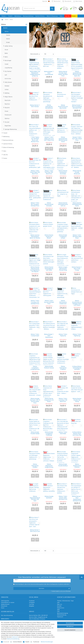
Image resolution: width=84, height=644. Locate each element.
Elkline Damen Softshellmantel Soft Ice (63, 204)
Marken (4, 16)
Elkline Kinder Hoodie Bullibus (63, 465)
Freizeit (11, 16)
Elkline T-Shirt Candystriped (35, 335)
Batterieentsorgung (63, 613)
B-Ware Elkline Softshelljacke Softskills (77, 368)
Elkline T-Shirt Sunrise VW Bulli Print (49, 302)
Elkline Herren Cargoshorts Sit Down (49, 400)
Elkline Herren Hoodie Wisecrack (77, 172)
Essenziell (7, 642)
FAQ (58, 612)
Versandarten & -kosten (8, 603)
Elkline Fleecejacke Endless (35, 466)
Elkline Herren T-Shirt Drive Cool (35, 531)
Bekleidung (18, 16)
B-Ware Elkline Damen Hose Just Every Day (77, 434)
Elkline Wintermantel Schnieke (49, 204)
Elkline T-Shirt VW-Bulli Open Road (77, 237)
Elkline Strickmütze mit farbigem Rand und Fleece (77, 303)
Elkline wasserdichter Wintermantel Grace (63, 139)
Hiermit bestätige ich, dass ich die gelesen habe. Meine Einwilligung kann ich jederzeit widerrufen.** (42, 584)
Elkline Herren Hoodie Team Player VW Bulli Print (63, 74)
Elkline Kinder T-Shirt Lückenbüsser (49, 73)
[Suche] (52, 9)
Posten (74, 16)
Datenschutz (61, 608)
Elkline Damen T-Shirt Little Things (77, 269)
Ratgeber (32, 606)
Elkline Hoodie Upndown (49, 497)
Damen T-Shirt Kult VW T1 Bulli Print (77, 139)
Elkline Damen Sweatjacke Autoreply (63, 172)
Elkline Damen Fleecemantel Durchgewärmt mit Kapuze (35, 269)
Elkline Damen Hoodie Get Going (77, 400)
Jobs (58, 603)
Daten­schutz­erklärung (13, 639)
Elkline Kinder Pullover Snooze (49, 367)
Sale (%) (68, 16)
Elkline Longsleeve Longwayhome (35, 368)
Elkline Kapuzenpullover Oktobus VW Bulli (35, 499)
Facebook (32, 601)
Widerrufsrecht (5, 604)
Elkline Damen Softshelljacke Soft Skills (49, 269)
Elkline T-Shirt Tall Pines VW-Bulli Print (49, 172)
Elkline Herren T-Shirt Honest (35, 106)
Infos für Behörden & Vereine (37, 619)
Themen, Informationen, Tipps (65, 601)
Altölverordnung (62, 615)
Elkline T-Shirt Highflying (77, 335)
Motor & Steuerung (53, 16)
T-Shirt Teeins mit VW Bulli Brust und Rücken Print (35, 139)
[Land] (46, 1)
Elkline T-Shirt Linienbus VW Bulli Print (63, 400)
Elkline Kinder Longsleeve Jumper (63, 237)
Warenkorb (4, 606)
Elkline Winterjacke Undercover (63, 302)
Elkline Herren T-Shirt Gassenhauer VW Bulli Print (77, 499)
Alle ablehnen (70, 627)
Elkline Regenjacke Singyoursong (49, 466)
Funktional (36, 642)
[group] (35, 64)
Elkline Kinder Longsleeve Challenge (49, 434)
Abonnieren (54, 589)
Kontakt (59, 606)
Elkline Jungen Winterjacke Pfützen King (63, 269)
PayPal (27, 642)
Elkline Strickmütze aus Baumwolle (63, 107)
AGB (58, 610)
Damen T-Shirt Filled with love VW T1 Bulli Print (49, 139)
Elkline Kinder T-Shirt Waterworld (49, 336)
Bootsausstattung (29, 16)
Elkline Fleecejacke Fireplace (63, 368)
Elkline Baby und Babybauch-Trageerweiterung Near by (35, 74)
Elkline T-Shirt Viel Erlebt (63, 433)
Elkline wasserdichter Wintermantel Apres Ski (77, 74)
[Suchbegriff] (39, 8)
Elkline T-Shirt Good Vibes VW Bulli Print (35, 172)
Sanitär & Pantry (40, 16)
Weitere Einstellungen (47, 642)
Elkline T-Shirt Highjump (63, 335)
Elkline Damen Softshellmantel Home (77, 204)
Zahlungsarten (5, 601)
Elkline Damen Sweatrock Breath (49, 237)
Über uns (60, 604)
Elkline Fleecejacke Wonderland (49, 107)
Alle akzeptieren (70, 623)
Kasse (3, 608)
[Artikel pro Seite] (49, 54)
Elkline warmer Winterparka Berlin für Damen (35, 237)
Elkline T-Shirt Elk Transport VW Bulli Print (35, 204)
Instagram (32, 603)
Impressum (60, 617)
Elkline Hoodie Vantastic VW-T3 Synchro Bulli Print (35, 401)
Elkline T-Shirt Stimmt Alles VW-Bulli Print (63, 498)
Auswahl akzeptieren (70, 630)
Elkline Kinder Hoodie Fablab (35, 433)
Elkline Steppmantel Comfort (77, 466)
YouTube (32, 604)
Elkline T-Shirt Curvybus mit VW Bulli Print (35, 302)
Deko (62, 16)
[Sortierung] (35, 54)
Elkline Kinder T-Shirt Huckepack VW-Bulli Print (77, 107)
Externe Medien (17, 642)
